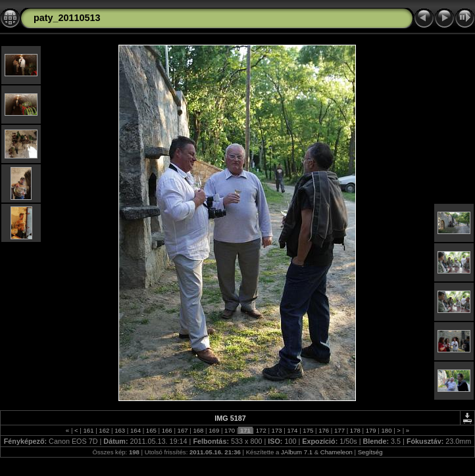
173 (277, 430)
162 (104, 430)
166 (167, 430)
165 (151, 430)
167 (183, 430)
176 (323, 430)
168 (198, 430)
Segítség (370, 452)
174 (292, 430)
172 (261, 430)
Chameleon (337, 452)
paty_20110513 (67, 18)
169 (214, 430)
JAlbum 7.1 (297, 452)
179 (371, 430)
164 (135, 430)
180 (387, 430)
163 (120, 430)
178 (355, 430)
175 (308, 430)
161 (88, 430)
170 (229, 430)
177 (339, 430)
